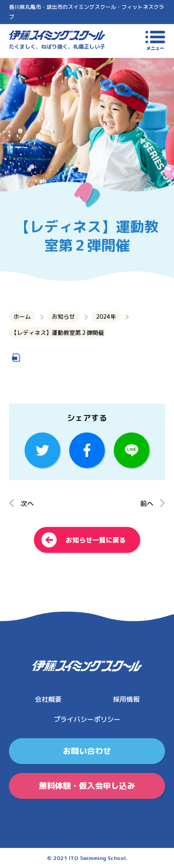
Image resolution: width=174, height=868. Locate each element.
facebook (87, 450)
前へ (147, 504)
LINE (132, 450)
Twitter (42, 450)
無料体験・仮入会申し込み (87, 786)
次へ (27, 504)
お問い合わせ (87, 751)
